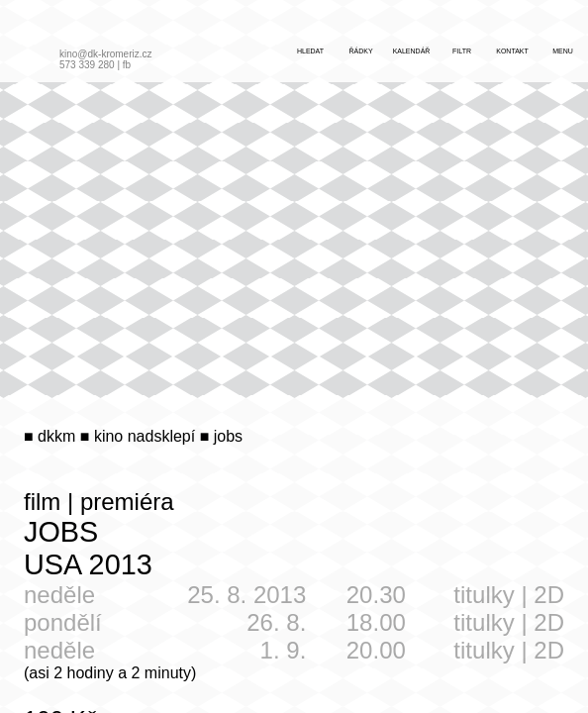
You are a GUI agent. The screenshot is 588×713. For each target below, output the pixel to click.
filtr (462, 51)
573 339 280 (87, 65)
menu (563, 51)
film (42, 502)
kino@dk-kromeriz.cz (106, 54)
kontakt (512, 51)
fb (127, 65)
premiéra (127, 502)
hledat (310, 51)
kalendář (412, 51)
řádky (360, 51)
